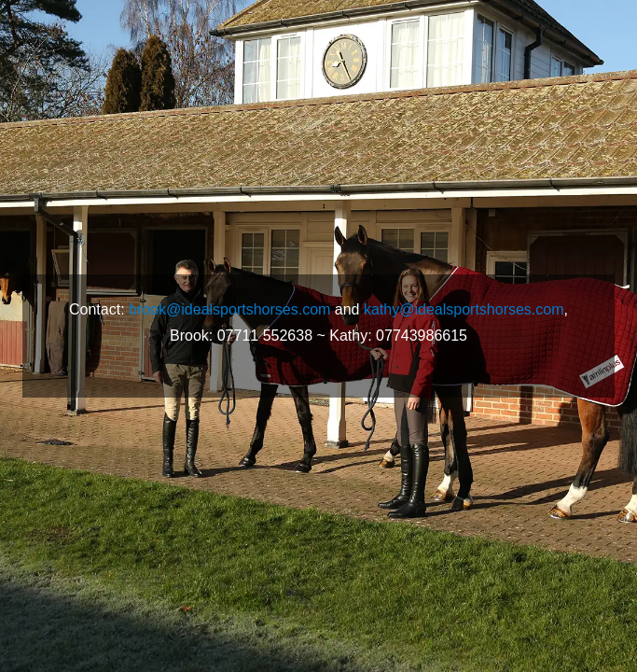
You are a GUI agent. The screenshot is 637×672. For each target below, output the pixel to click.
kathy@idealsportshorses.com (464, 309)
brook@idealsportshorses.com (229, 309)
